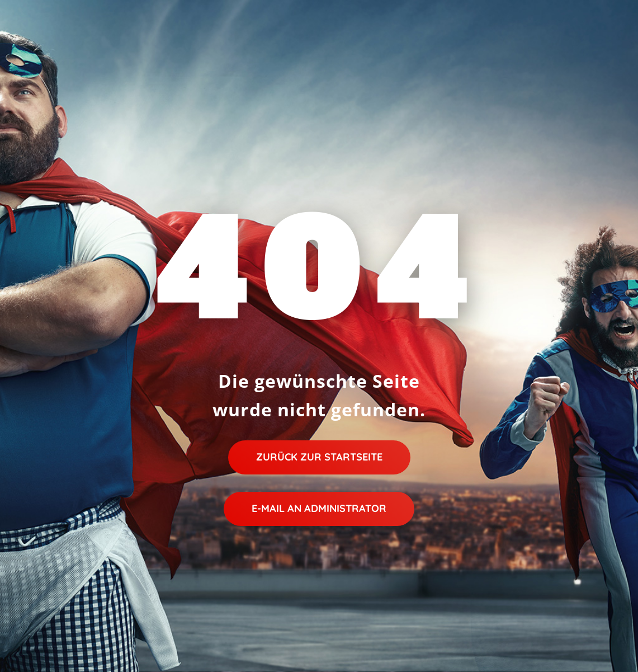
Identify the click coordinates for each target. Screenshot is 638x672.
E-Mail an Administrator (319, 508)
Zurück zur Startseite (319, 457)
